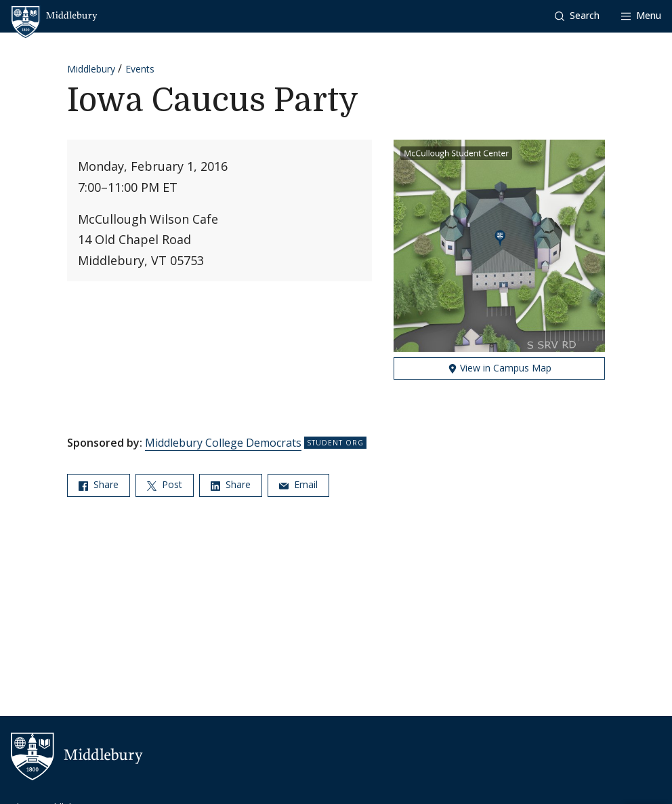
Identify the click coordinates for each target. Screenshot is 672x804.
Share (99, 484)
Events (140, 69)
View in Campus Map (500, 368)
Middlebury (91, 69)
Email (298, 484)
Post (165, 484)
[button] (577, 16)
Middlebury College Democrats (223, 443)
